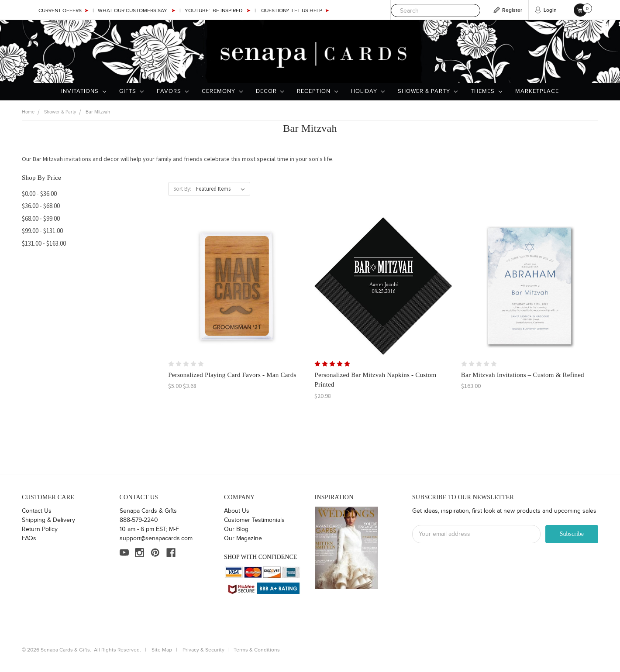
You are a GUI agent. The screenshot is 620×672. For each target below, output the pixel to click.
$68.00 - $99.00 (41, 218)
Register (512, 10)
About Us (237, 511)
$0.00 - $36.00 (39, 194)
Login (550, 10)
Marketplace (537, 91)
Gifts (131, 91)
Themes (486, 91)
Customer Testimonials (254, 520)
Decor (270, 91)
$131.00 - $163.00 (44, 243)
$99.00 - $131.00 (42, 231)
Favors (173, 91)
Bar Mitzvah (98, 112)
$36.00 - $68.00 (41, 206)
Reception (317, 91)
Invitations (84, 91)
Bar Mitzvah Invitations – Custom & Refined (523, 375)
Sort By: (182, 189)
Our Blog (236, 529)
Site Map (162, 650)
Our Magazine (243, 538)
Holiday (368, 91)
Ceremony (222, 91)
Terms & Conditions (257, 650)
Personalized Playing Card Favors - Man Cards (232, 375)
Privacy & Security (203, 650)
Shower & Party (428, 91)
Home (28, 112)
